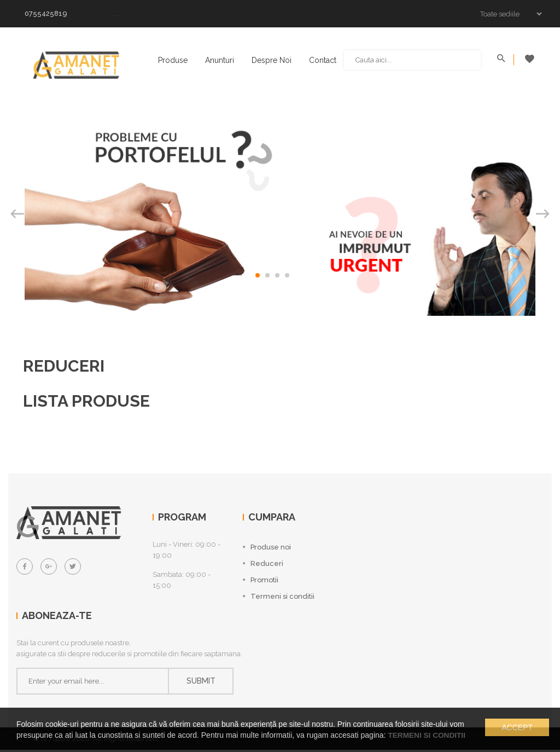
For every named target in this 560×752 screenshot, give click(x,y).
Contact (324, 60)
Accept (517, 728)
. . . (117, 13)
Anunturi (221, 60)
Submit (201, 683)
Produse (174, 60)
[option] (280, 209)
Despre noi (273, 60)
